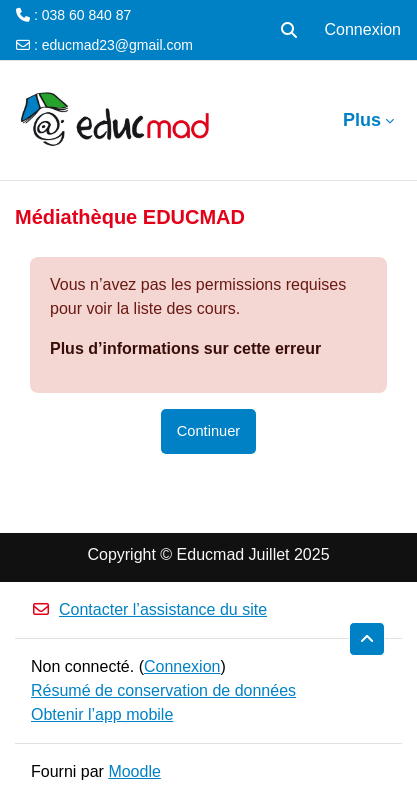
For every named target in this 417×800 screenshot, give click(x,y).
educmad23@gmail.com (117, 45)
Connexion (363, 29)
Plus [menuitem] (362, 120)
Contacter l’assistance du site (149, 609)
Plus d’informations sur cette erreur (185, 348)
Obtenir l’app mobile (102, 714)
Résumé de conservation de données (163, 690)
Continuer (208, 431)
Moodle (134, 771)
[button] (289, 30)
